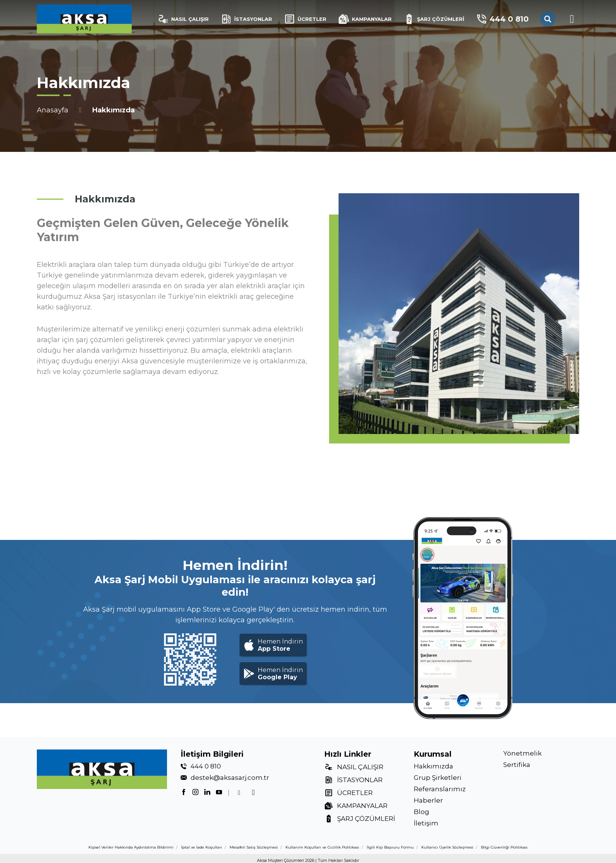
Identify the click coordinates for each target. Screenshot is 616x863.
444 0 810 (502, 19)
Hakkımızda (433, 766)
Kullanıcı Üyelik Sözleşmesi (447, 847)
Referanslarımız (440, 789)
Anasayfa (53, 110)
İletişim (426, 823)
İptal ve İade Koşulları (202, 847)
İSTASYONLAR (246, 19)
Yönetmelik (522, 753)
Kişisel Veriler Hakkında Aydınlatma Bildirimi (131, 847)
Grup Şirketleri (438, 778)
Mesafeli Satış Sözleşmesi (254, 847)
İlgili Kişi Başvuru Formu (390, 847)
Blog (421, 812)
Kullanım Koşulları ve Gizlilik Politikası (322, 847)
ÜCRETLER (305, 19)
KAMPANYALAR (365, 19)
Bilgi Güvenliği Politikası (504, 847)
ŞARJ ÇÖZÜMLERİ (434, 19)
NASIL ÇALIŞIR (183, 19)
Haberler (428, 800)
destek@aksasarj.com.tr (230, 778)
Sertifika (517, 765)
